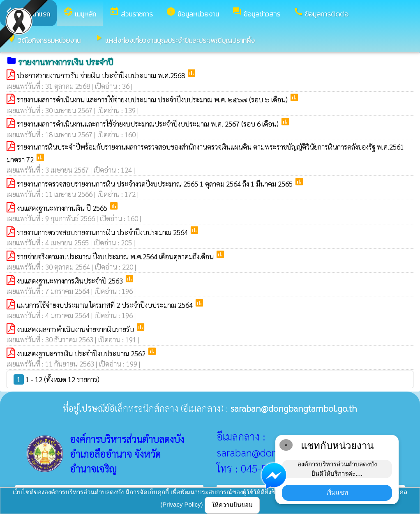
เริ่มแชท (337, 492)
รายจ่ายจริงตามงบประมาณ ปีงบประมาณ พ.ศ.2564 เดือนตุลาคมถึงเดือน (116, 256)
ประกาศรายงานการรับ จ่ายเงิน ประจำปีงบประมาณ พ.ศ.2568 (102, 75)
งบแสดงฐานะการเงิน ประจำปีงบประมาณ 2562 (82, 353)
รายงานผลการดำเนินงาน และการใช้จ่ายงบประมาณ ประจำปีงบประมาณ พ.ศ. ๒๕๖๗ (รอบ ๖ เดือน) (153, 99)
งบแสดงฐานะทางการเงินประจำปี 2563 (71, 281)
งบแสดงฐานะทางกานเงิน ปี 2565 (63, 208)
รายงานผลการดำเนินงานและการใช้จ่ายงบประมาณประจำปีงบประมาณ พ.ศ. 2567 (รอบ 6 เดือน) (149, 124)
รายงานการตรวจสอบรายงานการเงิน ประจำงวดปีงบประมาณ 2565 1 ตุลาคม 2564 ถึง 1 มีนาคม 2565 (156, 184)
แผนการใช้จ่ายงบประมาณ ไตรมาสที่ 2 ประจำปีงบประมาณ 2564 (106, 305)
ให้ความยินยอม (232, 505)
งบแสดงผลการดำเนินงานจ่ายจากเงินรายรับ (76, 329)
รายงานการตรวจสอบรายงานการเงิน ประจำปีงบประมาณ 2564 (103, 232)
